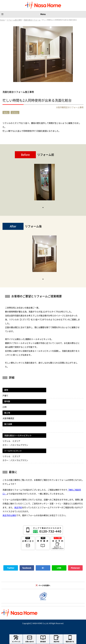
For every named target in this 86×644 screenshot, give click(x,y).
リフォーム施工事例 (14, 20)
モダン (6, 112)
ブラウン (15, 112)
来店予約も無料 (9, 515)
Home (2, 20)
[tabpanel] (44, 183)
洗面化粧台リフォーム (32, 20)
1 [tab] (43, 207)
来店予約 (18, 508)
